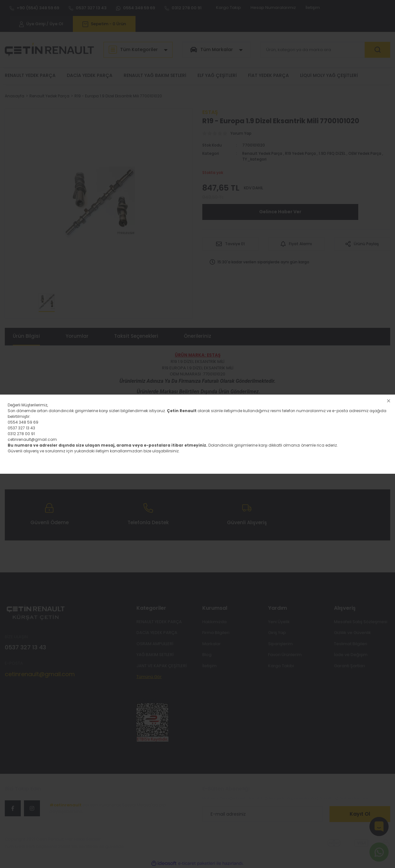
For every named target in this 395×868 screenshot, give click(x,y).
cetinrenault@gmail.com (32, 439)
